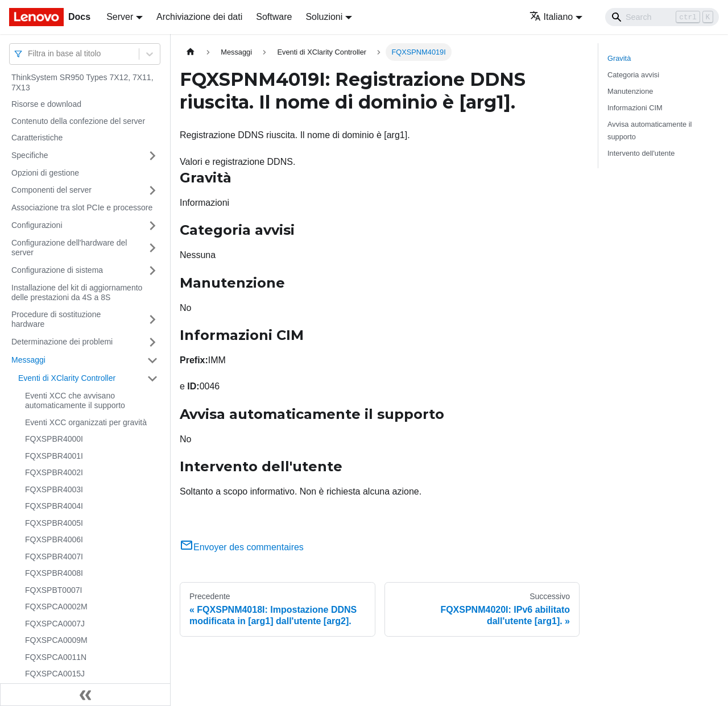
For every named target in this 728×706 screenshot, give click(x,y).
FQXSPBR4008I (54, 573)
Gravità (619, 58)
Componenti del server (51, 190)
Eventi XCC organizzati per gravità (86, 422)
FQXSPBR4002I (54, 472)
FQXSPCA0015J (55, 674)
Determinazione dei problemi (62, 342)
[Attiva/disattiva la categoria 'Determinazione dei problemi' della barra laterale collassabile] (152, 342)
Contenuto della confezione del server (78, 121)
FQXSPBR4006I (54, 539)
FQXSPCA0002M (56, 607)
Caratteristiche (37, 138)
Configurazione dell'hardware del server (69, 248)
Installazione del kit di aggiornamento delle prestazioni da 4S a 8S (77, 293)
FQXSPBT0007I (53, 590)
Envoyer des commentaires (242, 547)
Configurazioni (37, 225)
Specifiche (30, 155)
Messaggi (28, 360)
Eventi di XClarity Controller (67, 378)
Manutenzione (630, 91)
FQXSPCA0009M (56, 640)
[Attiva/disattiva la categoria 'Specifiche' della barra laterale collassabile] (152, 156)
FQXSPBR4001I (54, 456)
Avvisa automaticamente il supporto (650, 130)
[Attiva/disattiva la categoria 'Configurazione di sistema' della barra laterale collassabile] (152, 271)
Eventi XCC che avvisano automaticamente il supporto (75, 401)
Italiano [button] (551, 17)
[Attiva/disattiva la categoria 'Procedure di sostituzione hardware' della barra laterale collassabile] (152, 320)
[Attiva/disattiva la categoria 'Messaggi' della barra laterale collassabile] (152, 360)
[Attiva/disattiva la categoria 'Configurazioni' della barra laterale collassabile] (152, 226)
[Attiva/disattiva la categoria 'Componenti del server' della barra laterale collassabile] (152, 190)
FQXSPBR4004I (54, 506)
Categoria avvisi (633, 75)
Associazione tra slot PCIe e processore (82, 207)
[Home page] (191, 52)
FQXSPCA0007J (55, 624)
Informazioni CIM (635, 108)
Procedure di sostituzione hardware (56, 319)
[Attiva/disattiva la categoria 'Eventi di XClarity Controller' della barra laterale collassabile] (152, 379)
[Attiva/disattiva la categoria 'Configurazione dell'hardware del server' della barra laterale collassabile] (152, 248)
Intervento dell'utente (641, 153)
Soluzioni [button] (324, 17)
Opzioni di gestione (45, 173)
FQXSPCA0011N (56, 657)
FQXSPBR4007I (54, 557)
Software (274, 17)
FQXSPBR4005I (54, 523)
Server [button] (120, 17)
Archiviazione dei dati (199, 17)
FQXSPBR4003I (54, 489)
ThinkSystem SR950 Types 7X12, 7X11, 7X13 (82, 82)
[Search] (662, 17)
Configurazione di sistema (57, 270)
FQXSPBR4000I (54, 439)
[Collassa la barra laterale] (85, 695)
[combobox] (29, 54)
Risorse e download (46, 104)
